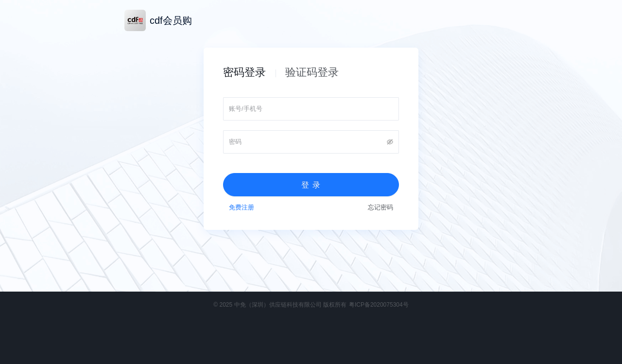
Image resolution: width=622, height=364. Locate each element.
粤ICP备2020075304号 (379, 305)
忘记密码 (380, 207)
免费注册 (242, 207)
